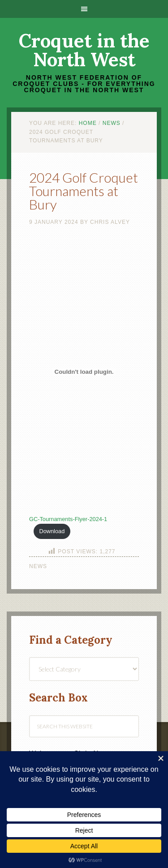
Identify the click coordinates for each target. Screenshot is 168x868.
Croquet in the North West (84, 50)
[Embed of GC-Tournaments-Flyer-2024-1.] (84, 372)
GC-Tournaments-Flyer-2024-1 (68, 519)
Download (52, 531)
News (38, 566)
